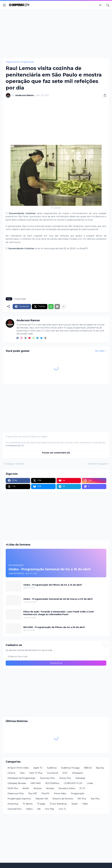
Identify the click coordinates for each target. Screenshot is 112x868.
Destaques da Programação (21, 778)
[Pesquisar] (108, 5)
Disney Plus (65, 778)
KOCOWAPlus (52, 783)
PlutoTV (45, 794)
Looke (90, 783)
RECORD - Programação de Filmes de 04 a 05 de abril (54, 627)
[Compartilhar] (104, 95)
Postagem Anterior (14, 464)
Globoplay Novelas (17, 783)
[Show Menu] (4, 5)
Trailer (85, 804)
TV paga (41, 804)
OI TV (82, 788)
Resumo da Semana (63, 799)
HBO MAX (36, 783)
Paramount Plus (16, 794)
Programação (27, 62)
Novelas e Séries (67, 788)
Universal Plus (14, 809)
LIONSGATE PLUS (73, 783)
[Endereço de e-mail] (56, 656)
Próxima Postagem (98, 464)
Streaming (13, 804)
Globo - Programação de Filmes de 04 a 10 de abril (52, 585)
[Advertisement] (56, 34)
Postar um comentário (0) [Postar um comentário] (56, 453)
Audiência (52, 768)
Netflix (26, 788)
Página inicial (12, 62)
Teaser (75, 804)
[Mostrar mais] (63, 307)
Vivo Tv (62, 809)
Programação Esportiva (19, 799)
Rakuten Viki (42, 799)
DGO (65, 773)
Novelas (50, 788)
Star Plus (95, 799)
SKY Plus (82, 799)
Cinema (11, 773)
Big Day (100, 768)
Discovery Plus (47, 778)
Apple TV (38, 768)
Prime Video (60, 794)
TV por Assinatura (58, 804)
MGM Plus (13, 788)
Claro (22, 773)
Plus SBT (33, 794)
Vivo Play (50, 809)
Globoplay (80, 778)
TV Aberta (28, 804)
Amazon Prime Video (18, 768)
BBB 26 (88, 768)
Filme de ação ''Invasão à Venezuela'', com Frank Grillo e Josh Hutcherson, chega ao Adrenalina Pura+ (59, 613)
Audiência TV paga (70, 768)
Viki (39, 809)
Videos (29, 809)
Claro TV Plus (36, 773)
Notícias (38, 788)
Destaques (77, 773)
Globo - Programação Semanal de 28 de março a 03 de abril (58, 599)
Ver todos (100, 351)
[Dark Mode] (101, 5)
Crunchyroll (52, 773)
